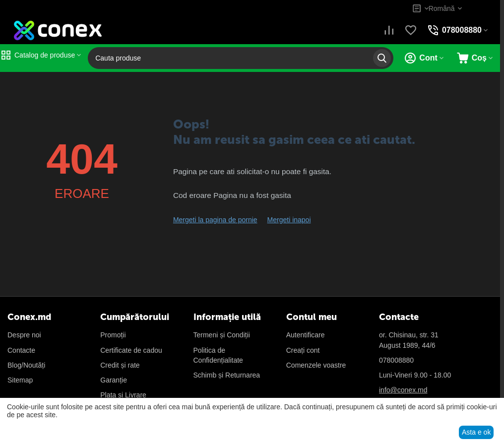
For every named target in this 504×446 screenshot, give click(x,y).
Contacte (21, 350)
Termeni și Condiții (222, 335)
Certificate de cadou (131, 350)
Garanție (114, 380)
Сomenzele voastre (316, 365)
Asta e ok (476, 432)
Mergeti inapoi (289, 220)
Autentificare (306, 335)
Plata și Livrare (123, 395)
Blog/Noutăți (26, 365)
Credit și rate (120, 365)
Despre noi (24, 335)
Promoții (113, 335)
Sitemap (20, 380)
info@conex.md (403, 390)
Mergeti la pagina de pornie (215, 220)
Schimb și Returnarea (227, 375)
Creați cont (303, 350)
